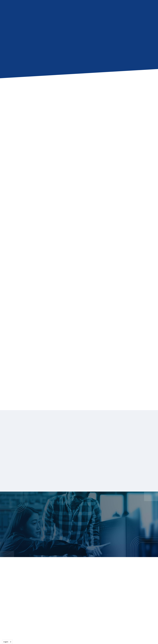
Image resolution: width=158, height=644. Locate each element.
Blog (110, 578)
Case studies (114, 583)
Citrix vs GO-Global (81, 594)
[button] (43, 6)
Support (140, 594)
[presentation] (47, 106)
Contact (99, 6)
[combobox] (7, 642)
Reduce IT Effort (80, 583)
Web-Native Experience (83, 578)
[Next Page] (79, 383)
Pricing (75, 604)
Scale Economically (81, 588)
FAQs (110, 594)
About (139, 578)
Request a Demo (94, 531)
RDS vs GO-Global (81, 599)
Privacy (139, 588)
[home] (23, 6)
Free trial (112, 599)
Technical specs (115, 588)
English (6, 642)
